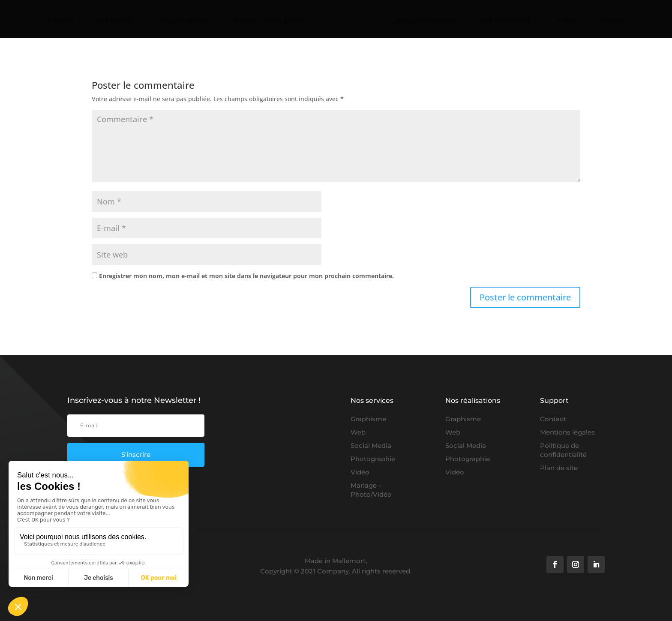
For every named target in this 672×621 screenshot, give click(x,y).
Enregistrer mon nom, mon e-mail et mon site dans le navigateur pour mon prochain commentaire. (246, 276)
